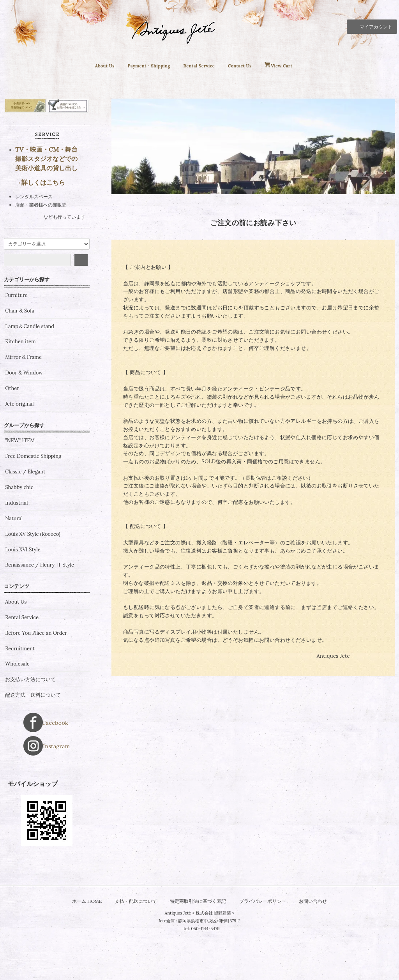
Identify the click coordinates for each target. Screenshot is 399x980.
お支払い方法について (30, 726)
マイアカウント (372, 26)
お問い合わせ (320, 929)
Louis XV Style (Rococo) (33, 581)
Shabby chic (19, 534)
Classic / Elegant (25, 519)
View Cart (296, 66)
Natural (14, 565)
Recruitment (20, 696)
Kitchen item (20, 388)
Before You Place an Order (36, 680)
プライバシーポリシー (267, 929)
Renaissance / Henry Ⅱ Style (40, 612)
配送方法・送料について (33, 742)
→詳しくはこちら (40, 229)
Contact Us (249, 66)
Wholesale (17, 711)
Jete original (19, 451)
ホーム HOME (80, 929)
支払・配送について (132, 929)
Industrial (16, 550)
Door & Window (24, 420)
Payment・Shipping (142, 66)
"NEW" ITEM (20, 487)
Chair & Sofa (20, 358)
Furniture (16, 342)
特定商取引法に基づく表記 (198, 929)
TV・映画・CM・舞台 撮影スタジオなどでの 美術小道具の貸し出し (46, 205)
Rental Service (201, 66)
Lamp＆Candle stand (30, 373)
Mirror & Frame (23, 404)
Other (12, 435)
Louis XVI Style (23, 597)
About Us (90, 66)
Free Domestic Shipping (33, 503)
